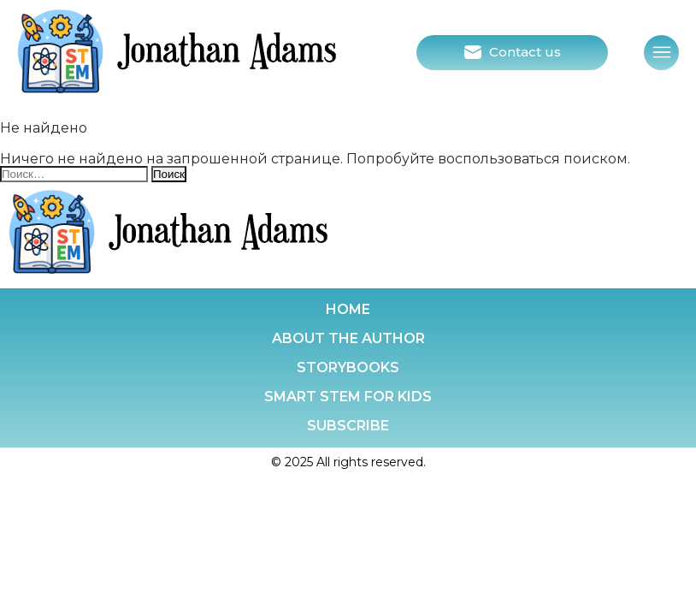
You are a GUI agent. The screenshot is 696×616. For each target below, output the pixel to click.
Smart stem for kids (348, 397)
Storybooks (348, 367)
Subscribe (348, 426)
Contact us (525, 52)
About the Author (348, 338)
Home (348, 309)
